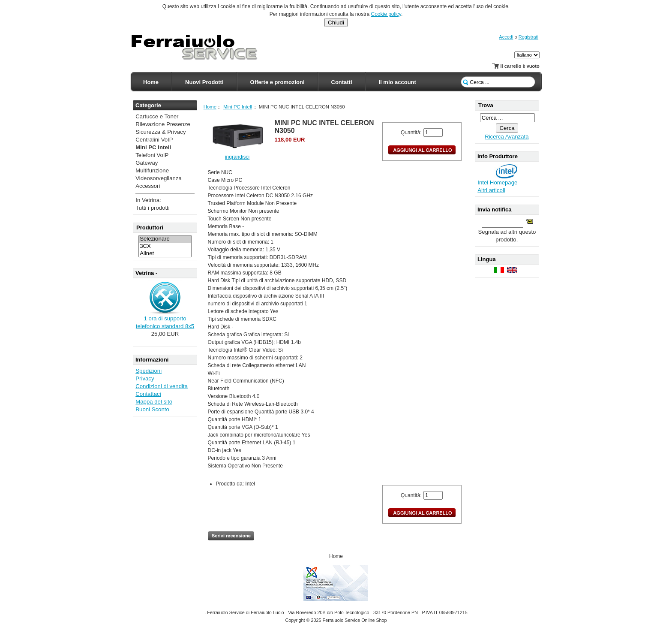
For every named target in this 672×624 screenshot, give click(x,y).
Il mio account (397, 82)
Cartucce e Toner (157, 116)
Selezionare (165, 239)
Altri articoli (491, 190)
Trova (486, 105)
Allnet (165, 254)
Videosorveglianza (159, 178)
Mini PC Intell (238, 107)
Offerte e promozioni (277, 82)
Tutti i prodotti (152, 208)
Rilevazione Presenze (163, 124)
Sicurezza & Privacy (160, 132)
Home (151, 82)
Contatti (342, 82)
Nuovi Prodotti (204, 82)
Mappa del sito (154, 402)
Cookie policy (386, 14)
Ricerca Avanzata (507, 137)
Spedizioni (148, 371)
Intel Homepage (497, 182)
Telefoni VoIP (152, 155)
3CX (165, 246)
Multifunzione (152, 170)
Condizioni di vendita (162, 386)
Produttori (150, 228)
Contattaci (148, 394)
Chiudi (336, 23)
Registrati (528, 37)
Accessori (148, 186)
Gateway (147, 163)
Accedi (506, 37)
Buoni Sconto (152, 409)
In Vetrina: (148, 200)
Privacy (145, 378)
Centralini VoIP (154, 140)
